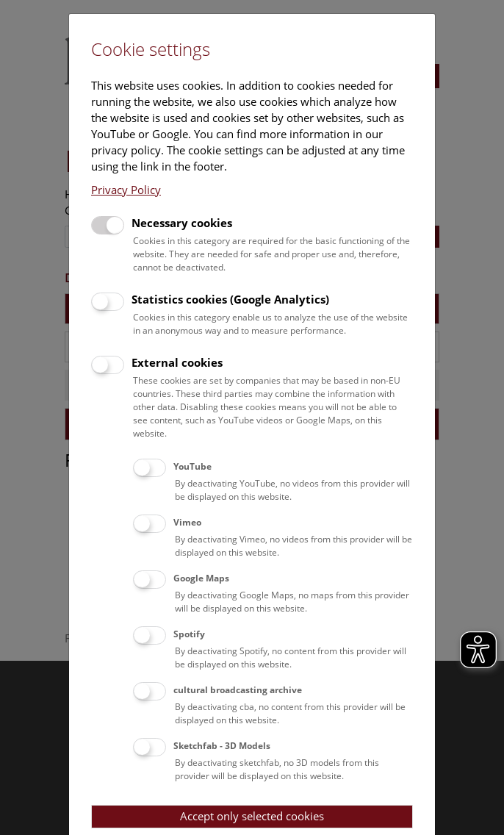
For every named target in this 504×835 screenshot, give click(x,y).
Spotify (189, 634)
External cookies (177, 362)
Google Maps (201, 578)
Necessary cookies (182, 223)
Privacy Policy (126, 190)
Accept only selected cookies (252, 816)
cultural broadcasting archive (238, 690)
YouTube (192, 466)
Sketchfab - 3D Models (222, 746)
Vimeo (187, 522)
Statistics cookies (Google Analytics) (230, 299)
